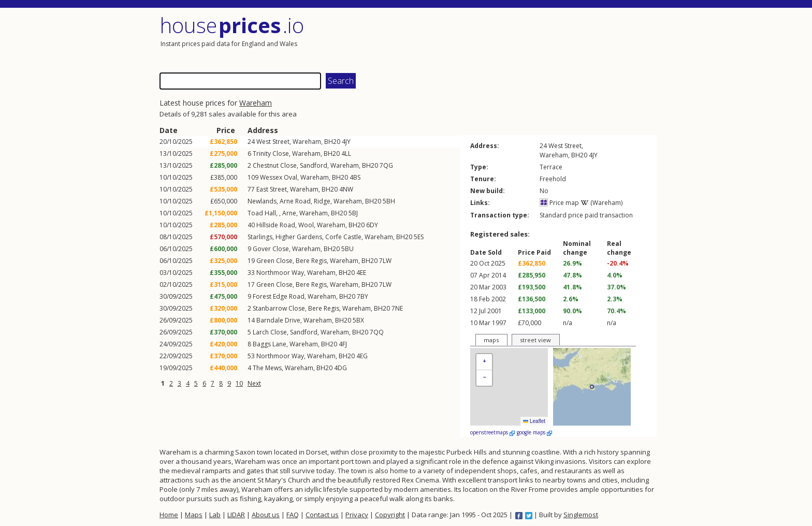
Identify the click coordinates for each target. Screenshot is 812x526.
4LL (346, 154)
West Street (273, 142)
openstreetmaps (492, 432)
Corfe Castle (343, 237)
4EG (362, 356)
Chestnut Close (275, 165)
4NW (346, 189)
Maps (194, 515)
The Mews (267, 368)
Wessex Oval (279, 177)
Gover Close (271, 249)
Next (254, 383)
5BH (389, 201)
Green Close (274, 261)
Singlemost (581, 515)
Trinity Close (271, 154)
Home (169, 515)
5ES (419, 237)
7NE (397, 308)
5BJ (353, 213)
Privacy (357, 515)
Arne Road (295, 201)
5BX (358, 320)
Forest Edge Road (279, 296)
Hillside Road (276, 225)
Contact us (322, 515)
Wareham (256, 103)
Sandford (314, 165)
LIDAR (236, 515)
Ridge (322, 201)
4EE (361, 273)
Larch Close (270, 332)
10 (239, 383)
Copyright (390, 515)
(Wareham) (601, 203)
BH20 (332, 142)
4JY (346, 142)
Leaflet (534, 421)
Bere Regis (311, 261)
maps (491, 340)
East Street (272, 189)
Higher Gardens (299, 237)
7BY (363, 296)
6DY (372, 225)
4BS (355, 177)
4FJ (343, 344)
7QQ (377, 332)
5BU (347, 249)
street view (535, 340)
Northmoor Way (280, 273)
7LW (385, 261)
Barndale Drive (278, 320)
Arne (289, 213)
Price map (559, 203)
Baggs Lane (270, 344)
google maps (534, 432)
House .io (232, 25)
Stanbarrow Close (279, 308)
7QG (386, 165)
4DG (340, 368)
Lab (215, 515)
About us (266, 515)
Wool (306, 225)
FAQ (293, 515)
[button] (484, 362)
